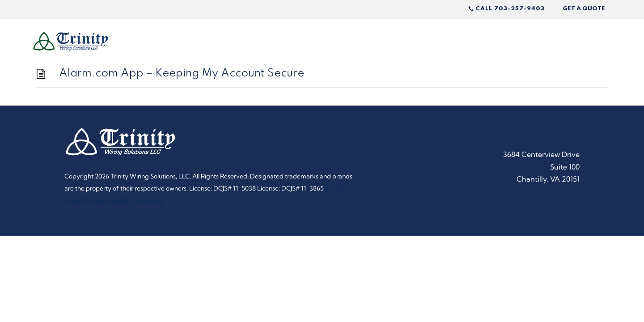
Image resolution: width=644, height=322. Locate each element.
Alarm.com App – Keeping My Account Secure (182, 74)
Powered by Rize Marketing (124, 200)
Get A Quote (584, 9)
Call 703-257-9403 (510, 9)
